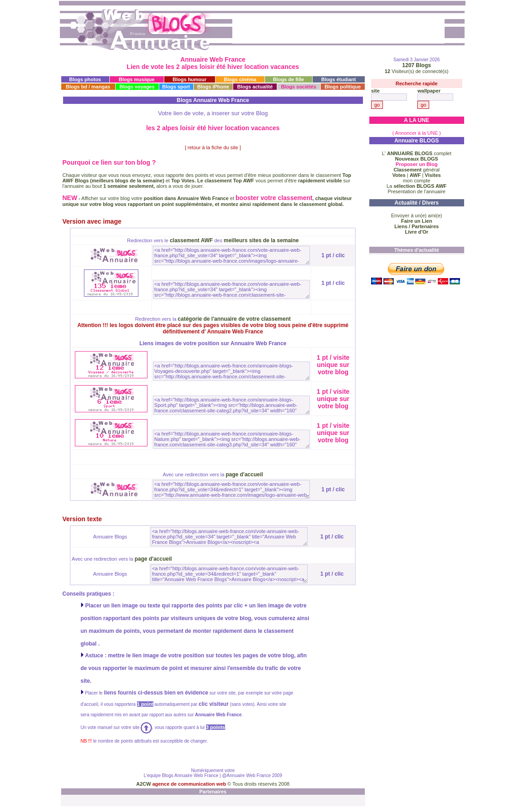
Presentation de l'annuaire (416, 191)
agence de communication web (190, 784)
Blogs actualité (255, 87)
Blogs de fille (289, 79)
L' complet (417, 153)
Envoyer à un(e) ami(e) (417, 215)
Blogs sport (176, 87)
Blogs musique (137, 79)
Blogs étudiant (338, 79)
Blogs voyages (137, 87)
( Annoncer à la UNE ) (417, 133)
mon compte (417, 181)
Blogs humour (190, 79)
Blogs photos (85, 79)
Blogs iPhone (213, 87)
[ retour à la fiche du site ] (213, 147)
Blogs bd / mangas (88, 87)
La (416, 186)
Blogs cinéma (240, 79)
